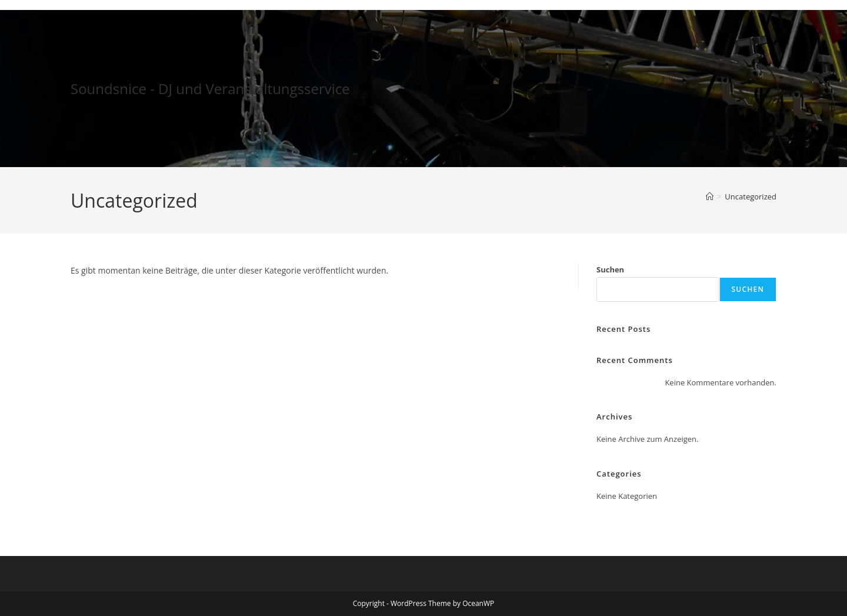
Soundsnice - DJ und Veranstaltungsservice (210, 89)
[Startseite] (710, 197)
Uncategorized (751, 197)
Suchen (610, 269)
